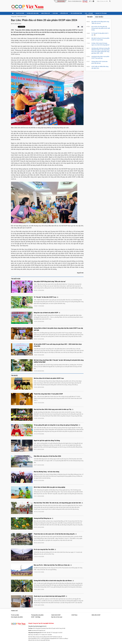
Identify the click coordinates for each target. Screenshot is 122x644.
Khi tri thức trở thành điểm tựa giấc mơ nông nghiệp (49, 487)
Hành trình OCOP (46, 13)
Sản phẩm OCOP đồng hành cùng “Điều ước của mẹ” (50, 282)
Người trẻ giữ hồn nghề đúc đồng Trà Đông (47, 441)
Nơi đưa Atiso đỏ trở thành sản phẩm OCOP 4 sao (49, 378)
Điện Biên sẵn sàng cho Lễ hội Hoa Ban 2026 (47, 456)
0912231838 (61, 1)
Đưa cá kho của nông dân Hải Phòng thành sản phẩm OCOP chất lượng (101, 28)
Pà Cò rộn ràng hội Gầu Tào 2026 (45, 549)
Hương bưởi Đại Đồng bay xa (43, 518)
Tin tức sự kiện (20, 13)
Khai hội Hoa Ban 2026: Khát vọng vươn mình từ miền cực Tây (54, 409)
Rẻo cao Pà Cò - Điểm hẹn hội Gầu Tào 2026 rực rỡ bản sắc (53, 565)
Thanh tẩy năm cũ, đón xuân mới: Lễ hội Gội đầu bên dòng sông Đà (55, 534)
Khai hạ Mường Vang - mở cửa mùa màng (46, 472)
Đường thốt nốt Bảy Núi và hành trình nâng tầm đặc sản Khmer (54, 581)
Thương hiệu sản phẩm (33, 13)
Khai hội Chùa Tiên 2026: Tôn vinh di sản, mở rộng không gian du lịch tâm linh (58, 503)
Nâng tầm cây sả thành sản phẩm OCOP (47, 313)
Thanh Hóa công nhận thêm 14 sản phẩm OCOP (48, 394)
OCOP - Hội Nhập (89, 13)
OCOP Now (55, 13)
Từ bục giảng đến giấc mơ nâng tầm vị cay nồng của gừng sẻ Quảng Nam (57, 425)
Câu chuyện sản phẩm (76, 13)
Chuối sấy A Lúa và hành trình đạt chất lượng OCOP (50, 596)
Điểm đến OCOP (64, 13)
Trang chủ (14, 17)
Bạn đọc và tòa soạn (101, 13)
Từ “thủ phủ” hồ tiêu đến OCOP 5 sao (46, 297)
